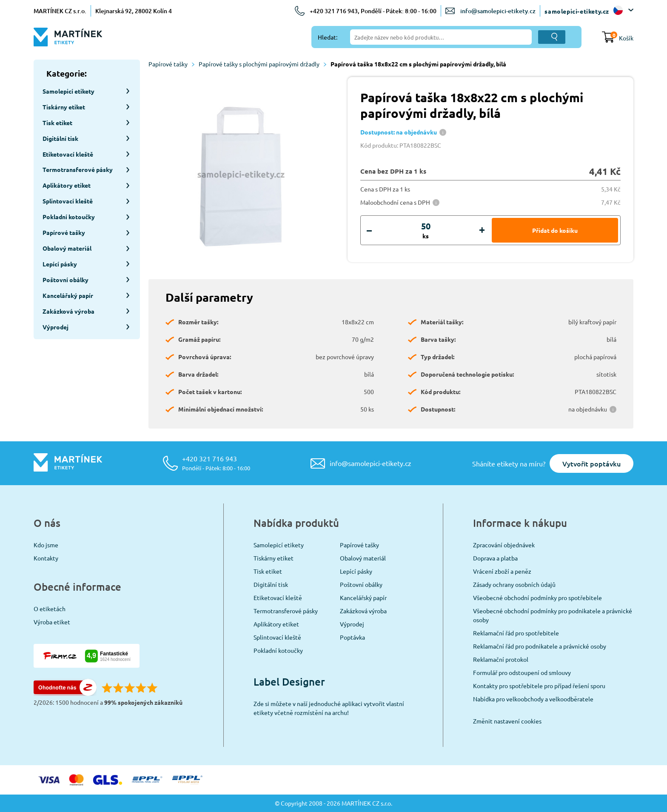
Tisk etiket (268, 571)
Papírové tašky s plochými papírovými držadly (262, 64)
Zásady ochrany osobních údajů (514, 584)
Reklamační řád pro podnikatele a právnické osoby (540, 646)
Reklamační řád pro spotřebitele (516, 633)
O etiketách (50, 609)
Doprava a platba (495, 558)
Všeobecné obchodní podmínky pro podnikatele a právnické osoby (553, 615)
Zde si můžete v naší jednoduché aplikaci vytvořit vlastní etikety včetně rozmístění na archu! (329, 708)
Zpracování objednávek (504, 545)
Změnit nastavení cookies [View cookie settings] (507, 721)
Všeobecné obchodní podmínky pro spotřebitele (537, 598)
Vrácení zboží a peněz (502, 571)
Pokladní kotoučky (278, 650)
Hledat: (328, 37)
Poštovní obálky (361, 584)
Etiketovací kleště (278, 598)
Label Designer (289, 682)
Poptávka (352, 637)
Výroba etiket (52, 622)
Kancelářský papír (363, 598)
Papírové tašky (171, 64)
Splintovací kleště (277, 637)
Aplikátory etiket (276, 624)
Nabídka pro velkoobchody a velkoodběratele (533, 699)
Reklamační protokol (501, 659)
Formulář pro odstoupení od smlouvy (522, 672)
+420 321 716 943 (216, 463)
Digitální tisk (271, 584)
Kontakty (46, 558)
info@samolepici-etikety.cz (498, 11)
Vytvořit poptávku (591, 463)
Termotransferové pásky (286, 611)
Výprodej (352, 624)
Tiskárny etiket (274, 558)
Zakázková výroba (363, 611)
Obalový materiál (363, 558)
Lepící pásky (356, 571)
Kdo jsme (46, 545)
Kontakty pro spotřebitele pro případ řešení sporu (539, 686)
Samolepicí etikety (279, 545)
